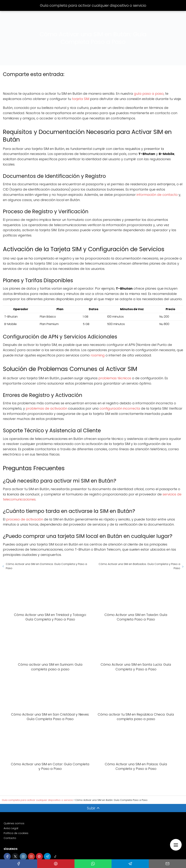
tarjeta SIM (81, 99)
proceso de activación (25, 519)
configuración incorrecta (120, 408)
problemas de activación (46, 408)
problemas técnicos (115, 378)
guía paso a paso (149, 94)
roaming (98, 355)
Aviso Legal (11, 828)
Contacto (10, 838)
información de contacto (157, 195)
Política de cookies (16, 833)
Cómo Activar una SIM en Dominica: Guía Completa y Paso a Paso (46, 566)
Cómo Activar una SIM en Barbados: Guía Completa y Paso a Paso (139, 566)
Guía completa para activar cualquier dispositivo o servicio (93, 5)
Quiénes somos (14, 823)
